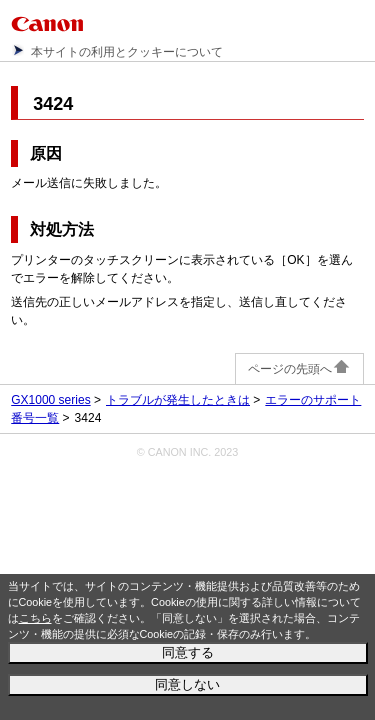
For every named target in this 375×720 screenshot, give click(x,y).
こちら (35, 618)
